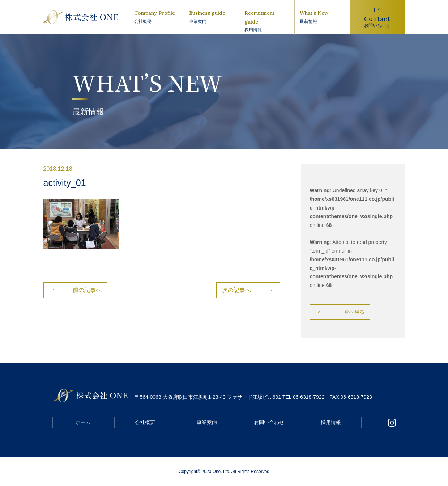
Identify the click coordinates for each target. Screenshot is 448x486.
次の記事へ (236, 290)
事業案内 (207, 422)
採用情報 (331, 422)
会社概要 (145, 422)
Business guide (211, 17)
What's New (322, 17)
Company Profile (156, 17)
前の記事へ (87, 290)
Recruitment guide (267, 22)
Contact (377, 22)
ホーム (83, 422)
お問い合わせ (269, 422)
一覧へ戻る (352, 312)
